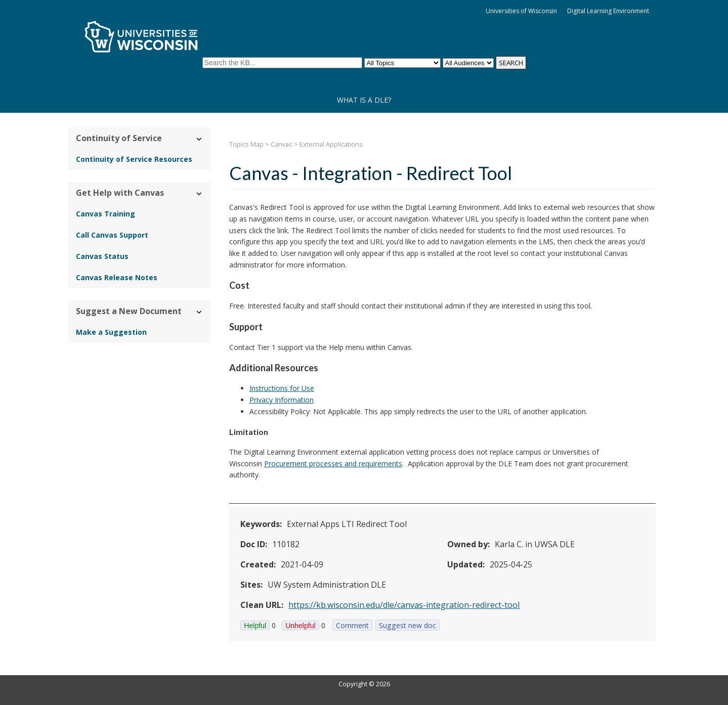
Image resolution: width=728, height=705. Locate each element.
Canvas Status (102, 256)
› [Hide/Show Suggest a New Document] (200, 312)
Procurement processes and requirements (333, 464)
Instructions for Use (282, 388)
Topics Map (246, 144)
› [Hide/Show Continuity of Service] (200, 139)
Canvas (282, 144)
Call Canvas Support (112, 235)
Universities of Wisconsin (521, 11)
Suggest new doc (408, 625)
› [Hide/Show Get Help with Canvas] (200, 193)
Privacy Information (282, 400)
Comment (352, 625)
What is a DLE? (364, 100)
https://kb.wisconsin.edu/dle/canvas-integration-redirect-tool (404, 605)
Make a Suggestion (111, 332)
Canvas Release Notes (117, 277)
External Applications (331, 144)
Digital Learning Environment (608, 11)
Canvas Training (105, 214)
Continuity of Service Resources (134, 159)
